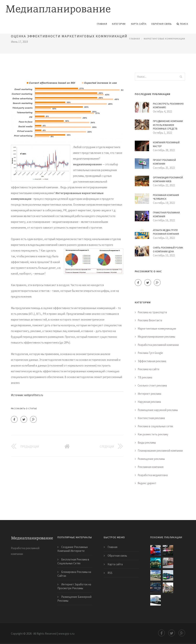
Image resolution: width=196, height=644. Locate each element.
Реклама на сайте (149, 369)
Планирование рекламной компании (160, 450)
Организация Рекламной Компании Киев (168, 179)
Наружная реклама (149, 402)
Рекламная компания (151, 467)
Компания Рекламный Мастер (166, 144)
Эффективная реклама (152, 361)
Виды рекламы (147, 442)
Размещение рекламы (151, 459)
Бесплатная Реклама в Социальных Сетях (73, 561)
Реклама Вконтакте (150, 320)
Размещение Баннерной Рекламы (74, 598)
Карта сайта (139, 24)
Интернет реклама (149, 393)
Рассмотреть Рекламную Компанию (168, 105)
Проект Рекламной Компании (164, 162)
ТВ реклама (145, 377)
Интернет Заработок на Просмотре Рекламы (74, 586)
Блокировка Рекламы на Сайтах (74, 574)
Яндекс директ (147, 483)
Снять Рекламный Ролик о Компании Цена (168, 249)
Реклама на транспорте (152, 312)
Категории (119, 24)
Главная (102, 24)
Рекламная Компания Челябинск (166, 197)
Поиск (182, 24)
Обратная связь (161, 24)
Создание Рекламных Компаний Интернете (73, 549)
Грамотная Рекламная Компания (166, 214)
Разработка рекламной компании (158, 345)
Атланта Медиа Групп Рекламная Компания (166, 232)
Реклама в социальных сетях (155, 426)
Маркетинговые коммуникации (164, 38)
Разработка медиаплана (153, 475)
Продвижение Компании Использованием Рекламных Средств (168, 125)
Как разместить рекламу (153, 434)
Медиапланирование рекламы (156, 336)
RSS (110, 573)
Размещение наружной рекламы (158, 410)
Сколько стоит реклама (152, 385)
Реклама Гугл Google (150, 353)
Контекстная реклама (151, 418)
